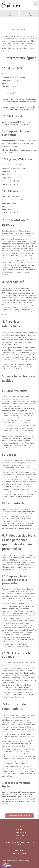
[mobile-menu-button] (35, 4)
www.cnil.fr (28, 497)
